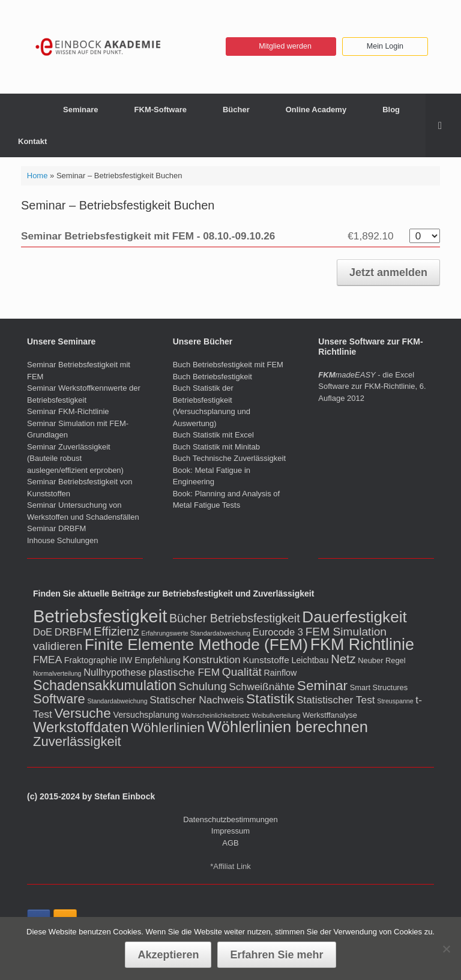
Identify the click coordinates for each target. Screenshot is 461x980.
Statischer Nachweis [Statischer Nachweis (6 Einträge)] (197, 700)
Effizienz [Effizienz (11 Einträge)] (116, 631)
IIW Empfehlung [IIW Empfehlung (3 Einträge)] (150, 660)
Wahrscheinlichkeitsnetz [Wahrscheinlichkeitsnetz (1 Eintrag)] (215, 715)
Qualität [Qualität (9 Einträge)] (242, 672)
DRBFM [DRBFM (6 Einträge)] (73, 632)
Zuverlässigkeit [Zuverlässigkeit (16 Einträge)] (77, 741)
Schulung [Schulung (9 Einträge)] (203, 686)
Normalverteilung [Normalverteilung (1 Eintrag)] (57, 673)
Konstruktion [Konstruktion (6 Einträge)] (212, 660)
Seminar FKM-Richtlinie (68, 411)
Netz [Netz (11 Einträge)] (343, 659)
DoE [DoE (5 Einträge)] (43, 632)
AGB (230, 843)
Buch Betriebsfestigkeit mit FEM (228, 365)
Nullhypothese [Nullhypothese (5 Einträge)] (115, 672)
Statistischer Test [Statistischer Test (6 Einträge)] (336, 700)
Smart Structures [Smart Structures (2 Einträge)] (379, 687)
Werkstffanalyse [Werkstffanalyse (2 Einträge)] (330, 715)
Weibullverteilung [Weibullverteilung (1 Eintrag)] (276, 715)
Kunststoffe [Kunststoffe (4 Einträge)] (266, 660)
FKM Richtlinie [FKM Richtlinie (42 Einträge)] (362, 645)
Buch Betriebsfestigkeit (212, 377)
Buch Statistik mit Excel (213, 435)
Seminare (81, 110)
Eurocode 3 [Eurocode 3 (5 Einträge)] (278, 632)
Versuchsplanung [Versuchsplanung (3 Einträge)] (146, 715)
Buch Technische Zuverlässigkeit (229, 458)
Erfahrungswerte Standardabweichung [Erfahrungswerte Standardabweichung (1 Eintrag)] (196, 633)
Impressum (230, 831)
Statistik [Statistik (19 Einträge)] (270, 699)
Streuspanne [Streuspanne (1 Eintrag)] (395, 701)
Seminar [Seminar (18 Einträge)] (322, 686)
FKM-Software (161, 110)
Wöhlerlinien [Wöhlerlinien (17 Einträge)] (168, 728)
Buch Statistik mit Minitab (216, 447)
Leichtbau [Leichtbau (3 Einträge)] (310, 660)
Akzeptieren (168, 955)
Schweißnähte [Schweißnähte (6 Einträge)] (262, 687)
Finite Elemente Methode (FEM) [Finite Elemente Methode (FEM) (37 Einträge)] (196, 645)
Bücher (236, 110)
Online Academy (316, 110)
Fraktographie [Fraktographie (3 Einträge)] (91, 660)
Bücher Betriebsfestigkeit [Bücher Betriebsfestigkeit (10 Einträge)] (235, 618)
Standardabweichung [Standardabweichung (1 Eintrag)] (117, 701)
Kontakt (32, 141)
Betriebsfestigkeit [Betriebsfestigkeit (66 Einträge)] (100, 616)
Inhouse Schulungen (63, 540)
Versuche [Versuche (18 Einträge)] (82, 713)
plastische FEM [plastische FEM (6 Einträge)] (184, 672)
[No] (446, 949)
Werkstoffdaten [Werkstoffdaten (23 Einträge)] (81, 727)
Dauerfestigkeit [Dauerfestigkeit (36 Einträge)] (354, 617)
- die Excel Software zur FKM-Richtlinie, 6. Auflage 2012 (372, 386)
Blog (391, 110)
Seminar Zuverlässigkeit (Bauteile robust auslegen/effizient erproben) (75, 458)
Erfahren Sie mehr (276, 955)
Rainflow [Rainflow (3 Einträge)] (281, 673)
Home (38, 176)
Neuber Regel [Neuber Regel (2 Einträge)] (381, 660)
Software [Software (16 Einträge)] (59, 699)
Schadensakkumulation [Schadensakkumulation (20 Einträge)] (105, 685)
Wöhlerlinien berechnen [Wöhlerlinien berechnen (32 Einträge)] (288, 727)
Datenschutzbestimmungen (230, 819)
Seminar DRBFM (56, 528)
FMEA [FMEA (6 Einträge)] (47, 660)
